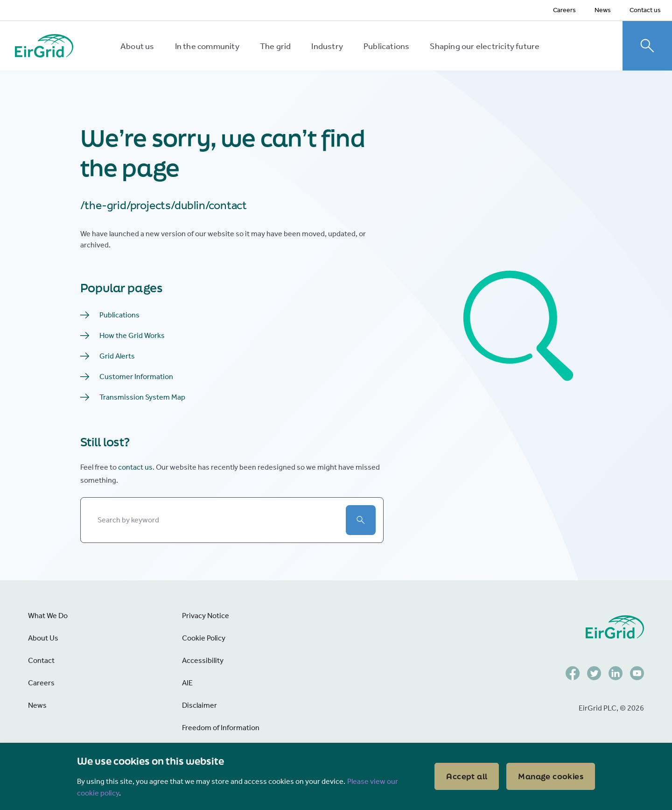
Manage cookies (551, 776)
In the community (207, 46)
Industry (327, 46)
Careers (564, 10)
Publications (386, 46)
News (603, 10)
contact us (135, 467)
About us (137, 46)
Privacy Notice (206, 616)
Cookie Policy (204, 638)
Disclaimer (199, 705)
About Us (43, 638)
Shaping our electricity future (485, 46)
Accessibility (203, 660)
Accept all (467, 776)
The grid (276, 46)
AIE (187, 683)
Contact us (645, 10)
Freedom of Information (221, 728)
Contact (41, 660)
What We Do (48, 616)
